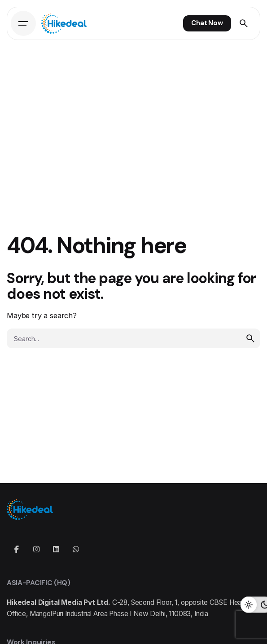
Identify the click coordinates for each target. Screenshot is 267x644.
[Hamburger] (23, 23)
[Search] (244, 23)
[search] (250, 338)
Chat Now (207, 23)
